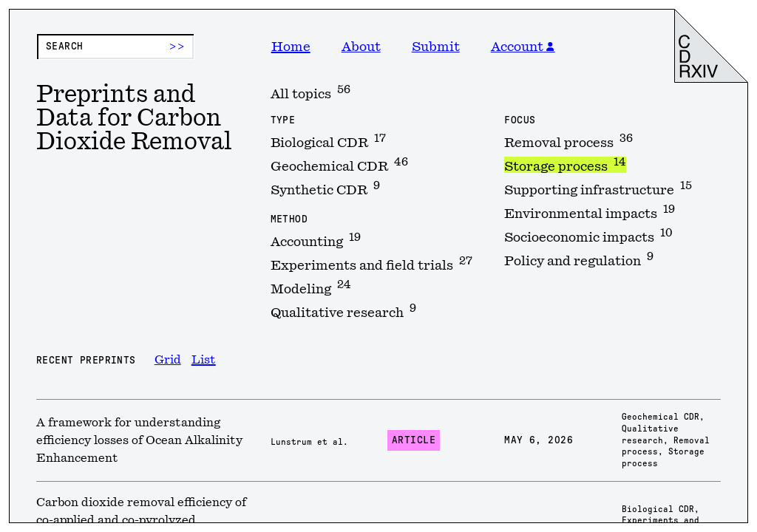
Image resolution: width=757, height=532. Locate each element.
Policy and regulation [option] (579, 259)
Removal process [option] (568, 141)
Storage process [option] (565, 165)
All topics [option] (310, 92)
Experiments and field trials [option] (371, 264)
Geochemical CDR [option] (339, 165)
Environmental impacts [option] (590, 212)
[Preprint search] (115, 47)
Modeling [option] (311, 287)
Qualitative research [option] (343, 311)
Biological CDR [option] (328, 141)
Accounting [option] (316, 240)
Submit (436, 47)
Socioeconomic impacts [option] (588, 236)
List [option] (204, 360)
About (361, 47)
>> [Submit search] (177, 47)
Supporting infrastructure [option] (598, 188)
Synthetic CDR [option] (325, 188)
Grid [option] (168, 360)
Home (291, 47)
